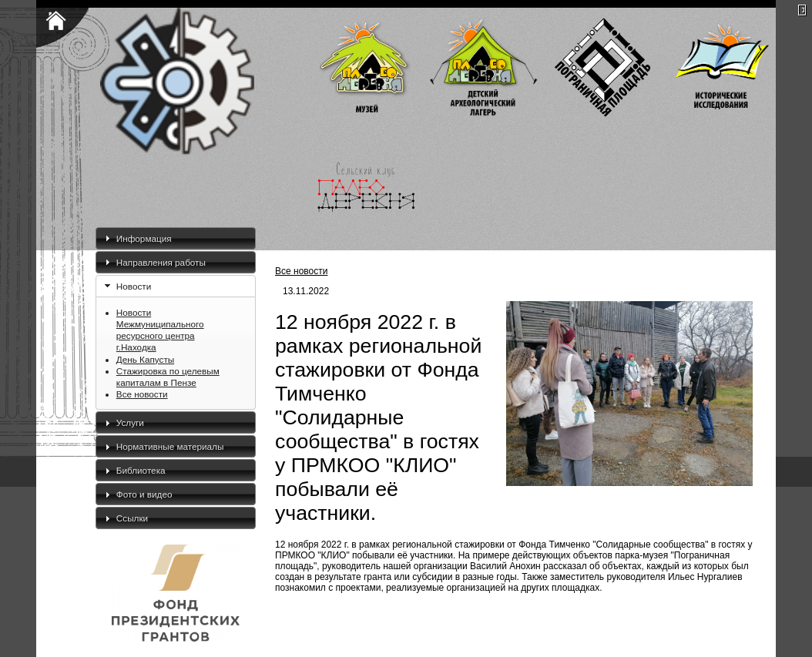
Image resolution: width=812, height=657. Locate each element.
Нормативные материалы (170, 446)
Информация (144, 238)
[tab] (176, 238)
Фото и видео (144, 494)
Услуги (130, 422)
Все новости (142, 394)
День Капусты (145, 359)
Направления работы (161, 262)
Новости (134, 286)
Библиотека (141, 470)
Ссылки (132, 518)
